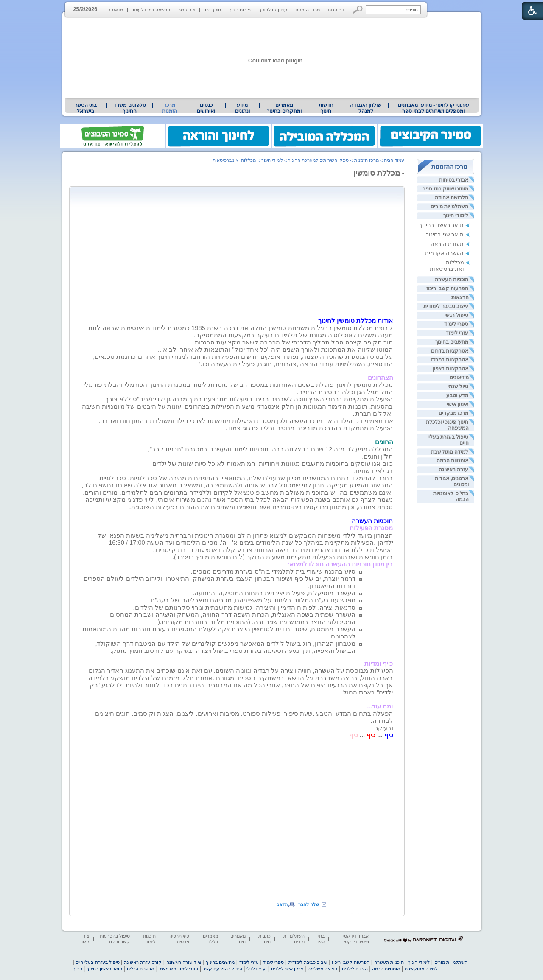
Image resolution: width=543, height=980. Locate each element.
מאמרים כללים (210, 939)
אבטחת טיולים (140, 969)
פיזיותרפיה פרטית (179, 939)
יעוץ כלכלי (256, 969)
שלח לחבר (309, 904)
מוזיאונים (459, 378)
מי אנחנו (115, 10)
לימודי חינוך (456, 216)
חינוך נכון (212, 10)
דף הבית (336, 10)
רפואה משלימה (322, 969)
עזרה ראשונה (453, 470)
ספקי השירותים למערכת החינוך (318, 160)
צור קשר (187, 10)
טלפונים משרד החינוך (129, 108)
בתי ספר (320, 939)
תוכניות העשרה (452, 280)
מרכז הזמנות (308, 10)
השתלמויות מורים (449, 207)
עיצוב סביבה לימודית (446, 306)
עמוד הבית (394, 160)
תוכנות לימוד (149, 939)
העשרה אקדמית (445, 253)
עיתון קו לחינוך (273, 10)
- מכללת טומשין (379, 173)
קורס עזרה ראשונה (143, 962)
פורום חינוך (240, 10)
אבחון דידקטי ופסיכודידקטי (356, 939)
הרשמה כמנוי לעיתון (151, 10)
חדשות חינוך (326, 108)
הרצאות (460, 297)
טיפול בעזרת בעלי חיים (97, 962)
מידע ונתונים (242, 108)
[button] (358, 10)
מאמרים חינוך (238, 939)
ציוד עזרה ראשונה (184, 962)
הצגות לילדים (355, 969)
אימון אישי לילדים (287, 969)
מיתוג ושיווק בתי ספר (445, 189)
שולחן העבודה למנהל (366, 108)
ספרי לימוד (456, 324)
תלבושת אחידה (452, 198)
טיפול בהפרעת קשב (223, 969)
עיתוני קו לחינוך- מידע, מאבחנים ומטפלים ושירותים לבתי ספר (434, 108)
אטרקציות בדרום (450, 351)
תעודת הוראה (447, 244)
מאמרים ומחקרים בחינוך (284, 108)
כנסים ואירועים (206, 108)
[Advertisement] (322, 250)
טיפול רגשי (456, 315)
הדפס (282, 904)
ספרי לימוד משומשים (178, 969)
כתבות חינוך (265, 939)
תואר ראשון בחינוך (441, 225)
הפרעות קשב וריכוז (448, 288)
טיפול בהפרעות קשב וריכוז (115, 939)
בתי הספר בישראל (86, 108)
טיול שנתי (458, 386)
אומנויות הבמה (452, 461)
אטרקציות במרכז (450, 360)
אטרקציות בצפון (451, 369)
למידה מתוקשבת (450, 452)
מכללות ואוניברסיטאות (447, 266)
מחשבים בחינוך (452, 342)
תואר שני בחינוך (445, 234)
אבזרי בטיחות (454, 180)
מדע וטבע (457, 395)
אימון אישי (458, 404)
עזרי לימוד (457, 333)
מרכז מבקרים (453, 413)
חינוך (78, 969)
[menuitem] (433, 108)
